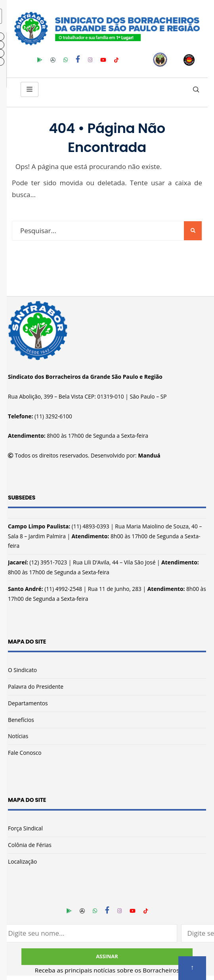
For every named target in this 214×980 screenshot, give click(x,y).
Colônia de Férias (30, 845)
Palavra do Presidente (36, 687)
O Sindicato (22, 670)
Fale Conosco (25, 753)
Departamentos (28, 703)
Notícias (18, 736)
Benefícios (21, 720)
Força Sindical (25, 828)
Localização (22, 861)
